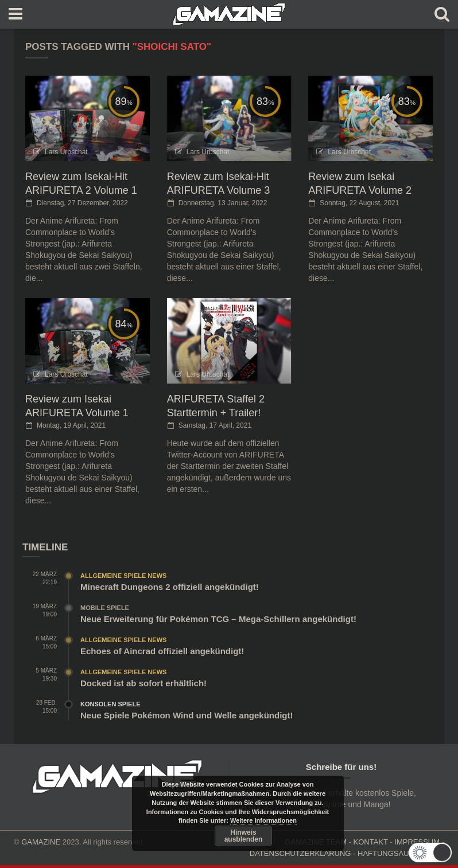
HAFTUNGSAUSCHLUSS (401, 853)
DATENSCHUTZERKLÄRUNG (300, 853)
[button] (433, 853)
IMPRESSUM (417, 842)
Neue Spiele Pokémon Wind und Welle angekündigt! (187, 715)
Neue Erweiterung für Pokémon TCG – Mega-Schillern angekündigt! (218, 619)
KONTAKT (371, 842)
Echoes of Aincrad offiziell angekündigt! (162, 651)
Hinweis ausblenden (244, 836)
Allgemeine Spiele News (123, 576)
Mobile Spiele (105, 608)
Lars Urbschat (66, 152)
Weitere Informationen (263, 820)
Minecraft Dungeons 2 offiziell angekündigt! (170, 587)
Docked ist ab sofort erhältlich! (143, 683)
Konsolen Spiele (110, 704)
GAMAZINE (41, 842)
